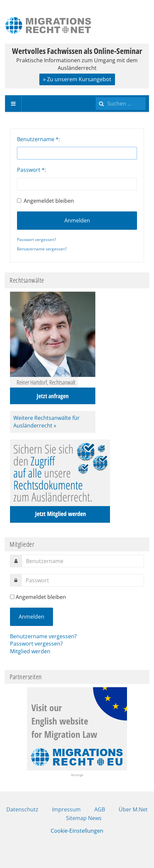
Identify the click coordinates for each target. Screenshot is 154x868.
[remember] (12, 597)
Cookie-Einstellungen (77, 831)
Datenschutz (22, 809)
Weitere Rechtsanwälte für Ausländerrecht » (46, 422)
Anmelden (77, 220)
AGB (100, 809)
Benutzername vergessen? (42, 249)
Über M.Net (133, 809)
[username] (83, 561)
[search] (121, 104)
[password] (83, 580)
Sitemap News (84, 818)
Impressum (66, 809)
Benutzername (38, 139)
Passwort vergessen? (36, 240)
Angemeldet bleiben (45, 201)
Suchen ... (96, 95)
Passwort (31, 170)
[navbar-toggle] (13, 104)
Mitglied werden (30, 651)
